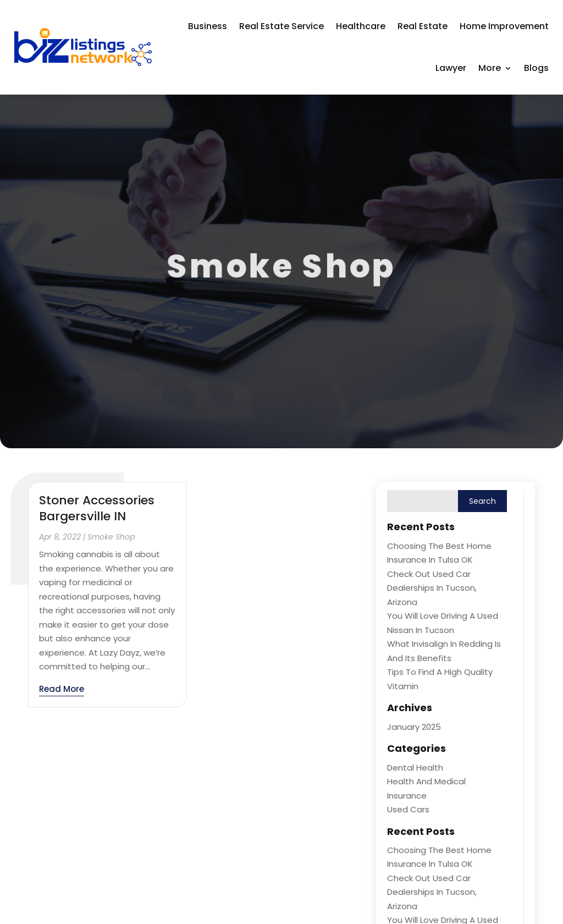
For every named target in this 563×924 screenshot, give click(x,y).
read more (62, 689)
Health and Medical (426, 781)
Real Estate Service (281, 26)
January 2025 (414, 727)
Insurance (407, 796)
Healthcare (361, 26)
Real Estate (423, 26)
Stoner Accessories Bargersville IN (97, 508)
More (490, 68)
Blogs (536, 68)
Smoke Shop (111, 537)
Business (208, 26)
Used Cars (408, 809)
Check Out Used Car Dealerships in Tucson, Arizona (432, 588)
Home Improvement (504, 26)
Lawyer (451, 68)
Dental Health (415, 768)
